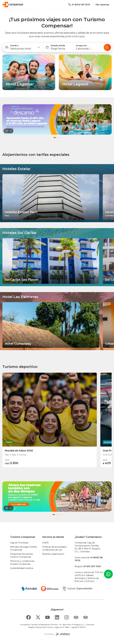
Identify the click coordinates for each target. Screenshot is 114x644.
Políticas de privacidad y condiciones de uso (55, 548)
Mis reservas (102, 5)
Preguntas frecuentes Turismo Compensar (22, 555)
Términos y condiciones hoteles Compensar (22, 563)
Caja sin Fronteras (19, 543)
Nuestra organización (53, 554)
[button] (23, 47)
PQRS (45, 543)
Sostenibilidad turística (22, 568)
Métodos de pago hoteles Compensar (24, 548)
